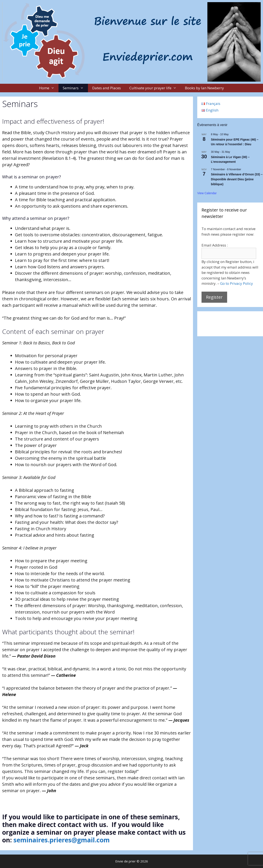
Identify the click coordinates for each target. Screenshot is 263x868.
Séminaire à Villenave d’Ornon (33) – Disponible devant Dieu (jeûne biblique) (237, 179)
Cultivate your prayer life (155, 88)
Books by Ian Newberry (204, 88)
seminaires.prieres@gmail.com (62, 840)
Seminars (75, 88)
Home (49, 88)
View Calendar (207, 193)
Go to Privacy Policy (237, 283)
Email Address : (215, 245)
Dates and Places (107, 88)
